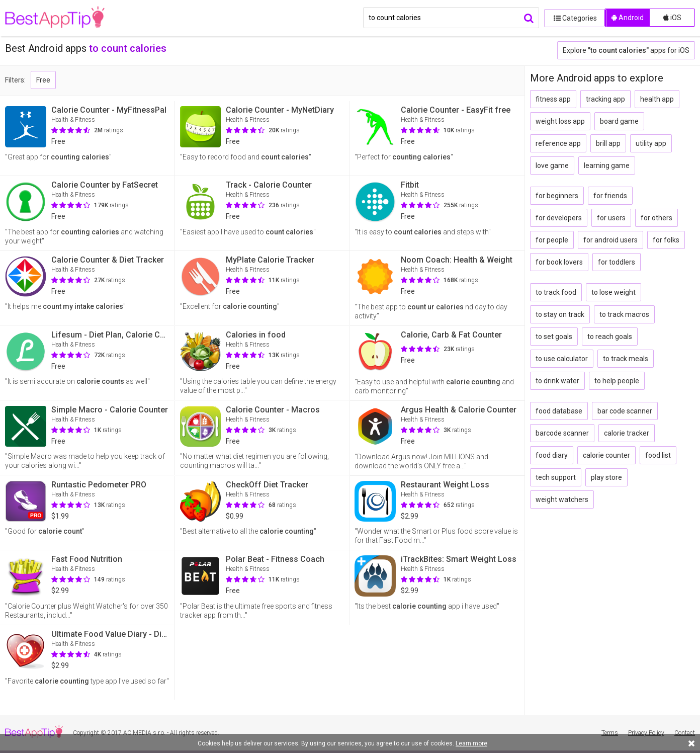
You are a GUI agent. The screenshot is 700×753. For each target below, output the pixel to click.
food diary (552, 455)
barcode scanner (562, 433)
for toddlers (617, 262)
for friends (610, 196)
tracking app (605, 99)
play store (606, 477)
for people (552, 240)
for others (657, 218)
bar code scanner (625, 411)
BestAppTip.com (57, 18)
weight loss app (560, 121)
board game (619, 121)
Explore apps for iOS (626, 50)
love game (552, 165)
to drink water (557, 381)
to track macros (624, 314)
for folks (666, 240)
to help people (617, 381)
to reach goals (610, 337)
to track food (556, 292)
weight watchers (562, 499)
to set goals (554, 337)
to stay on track (560, 314)
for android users (610, 240)
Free (43, 80)
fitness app (553, 99)
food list (658, 455)
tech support (556, 477)
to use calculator (562, 359)
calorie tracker (627, 433)
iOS (672, 18)
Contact (685, 733)
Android (628, 18)
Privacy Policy (646, 733)
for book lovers (559, 262)
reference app (558, 143)
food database (559, 411)
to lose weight (614, 292)
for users (611, 218)
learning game (607, 165)
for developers (559, 218)
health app (657, 99)
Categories (572, 18)
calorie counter (606, 455)
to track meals (626, 359)
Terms (610, 733)
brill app (608, 143)
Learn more (471, 743)
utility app (651, 143)
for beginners (557, 196)
